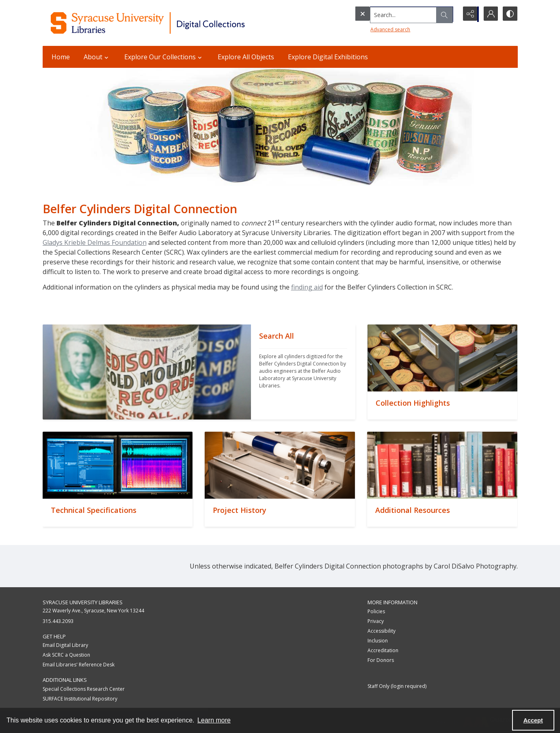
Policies (376, 611)
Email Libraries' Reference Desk (79, 665)
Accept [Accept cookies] (533, 720)
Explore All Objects (246, 57)
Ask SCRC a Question (66, 655)
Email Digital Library (65, 645)
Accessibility (382, 631)
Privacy (376, 621)
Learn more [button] (214, 720)
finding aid (307, 287)
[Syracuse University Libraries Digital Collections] (172, 23)
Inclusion (378, 641)
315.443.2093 (58, 621)
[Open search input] (449, 14)
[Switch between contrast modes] (510, 14)
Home (61, 57)
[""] (303, 372)
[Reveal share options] (469, 14)
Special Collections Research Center (84, 689)
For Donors (381, 660)
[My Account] (489, 14)
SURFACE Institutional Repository (80, 699)
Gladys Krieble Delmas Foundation (95, 242)
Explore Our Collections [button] (164, 57)
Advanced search (374, 29)
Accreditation (383, 650)
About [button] (97, 57)
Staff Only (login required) (397, 686)
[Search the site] (389, 14)
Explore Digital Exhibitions (328, 57)
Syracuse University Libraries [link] (83, 602)
